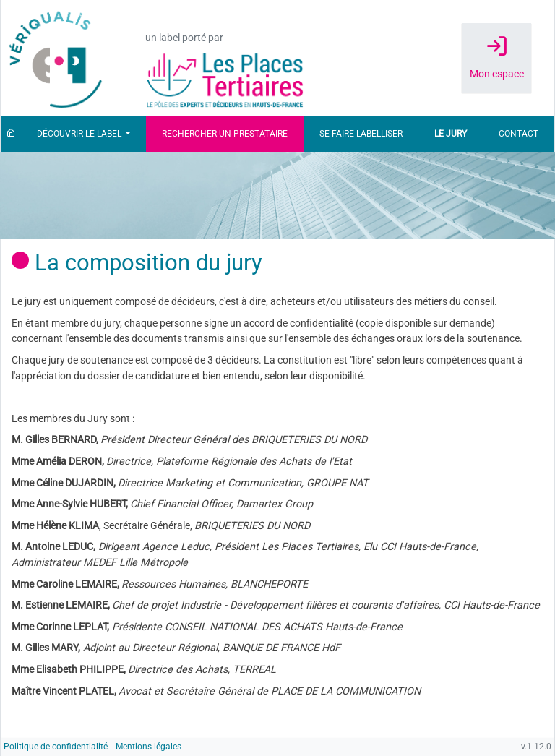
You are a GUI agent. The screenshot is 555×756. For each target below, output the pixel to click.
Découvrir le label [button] (80, 134)
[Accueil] (11, 134)
